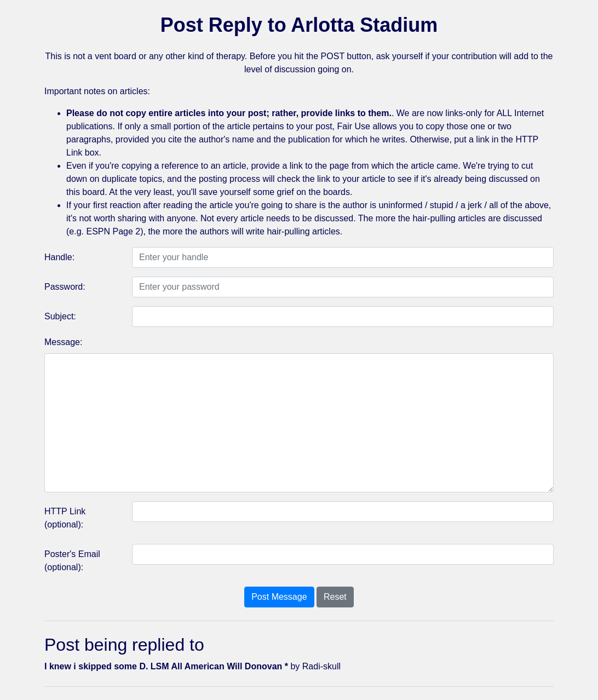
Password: (65, 287)
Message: (63, 342)
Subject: (60, 316)
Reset (335, 597)
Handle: (59, 257)
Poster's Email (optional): (72, 561)
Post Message (279, 597)
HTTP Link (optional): (65, 518)
